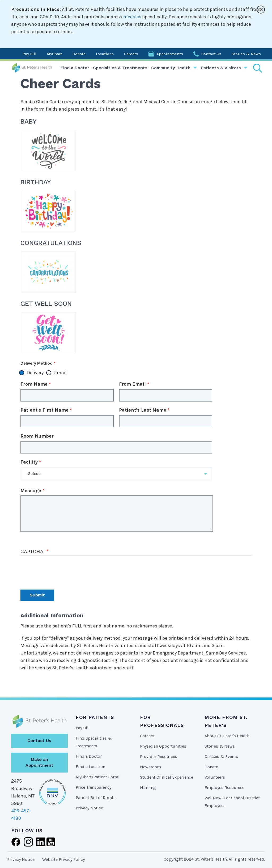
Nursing (148, 788)
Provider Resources (159, 756)
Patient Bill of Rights (96, 798)
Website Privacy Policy (63, 859)
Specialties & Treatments (120, 68)
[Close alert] (261, 10)
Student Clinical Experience (167, 777)
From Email (132, 384)
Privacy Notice (89, 808)
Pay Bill (29, 54)
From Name (34, 384)
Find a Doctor (75, 68)
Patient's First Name (44, 410)
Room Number (37, 436)
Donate (79, 54)
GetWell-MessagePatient (49, 333)
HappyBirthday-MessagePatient (49, 211)
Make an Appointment (39, 762)
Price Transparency (93, 787)
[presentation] (61, 571)
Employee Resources (224, 788)
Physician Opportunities (163, 746)
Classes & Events (221, 756)
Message (31, 491)
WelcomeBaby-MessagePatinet (49, 151)
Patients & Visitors (221, 68)
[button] (116, 474)
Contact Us (211, 54)
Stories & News (246, 54)
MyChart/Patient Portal (98, 777)
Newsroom (150, 767)
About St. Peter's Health (227, 736)
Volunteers (215, 777)
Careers (131, 54)
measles (132, 17)
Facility (29, 462)
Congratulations (49, 272)
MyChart (54, 54)
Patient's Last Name (143, 410)
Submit (37, 595)
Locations (105, 54)
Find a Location (90, 767)
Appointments (170, 54)
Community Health (171, 68)
